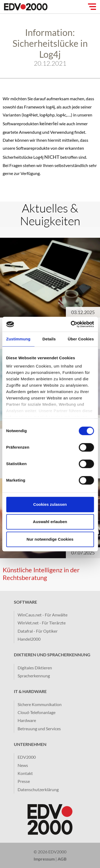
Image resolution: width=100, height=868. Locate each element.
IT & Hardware (30, 691)
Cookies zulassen (50, 504)
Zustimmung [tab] (18, 339)
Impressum (44, 859)
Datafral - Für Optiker (38, 631)
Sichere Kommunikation (40, 704)
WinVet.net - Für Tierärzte (42, 623)
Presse (24, 781)
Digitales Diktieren (35, 668)
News (23, 765)
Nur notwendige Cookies (50, 539)
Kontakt (25, 773)
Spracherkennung (34, 676)
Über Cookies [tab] (81, 339)
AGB (62, 859)
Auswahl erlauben (50, 522)
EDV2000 (27, 757)
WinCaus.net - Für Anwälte (43, 615)
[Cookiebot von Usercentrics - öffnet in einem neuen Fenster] (71, 324)
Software (25, 602)
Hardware (27, 720)
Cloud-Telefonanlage (37, 712)
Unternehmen (30, 744)
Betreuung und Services (39, 729)
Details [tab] (49, 339)
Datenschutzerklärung (38, 789)
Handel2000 (29, 639)
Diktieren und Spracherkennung (52, 655)
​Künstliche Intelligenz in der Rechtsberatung (41, 574)
